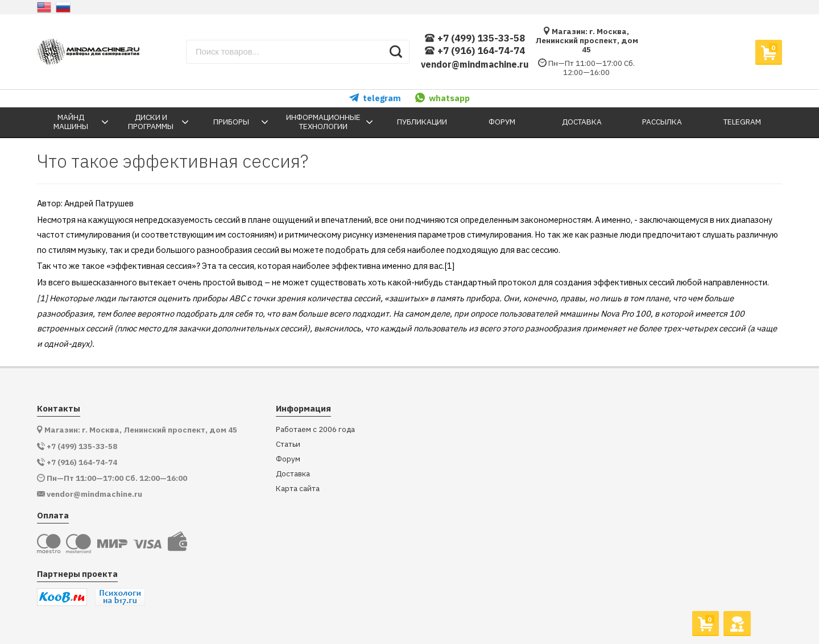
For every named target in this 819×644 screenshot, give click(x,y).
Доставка (293, 474)
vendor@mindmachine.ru (475, 64)
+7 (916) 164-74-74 (475, 51)
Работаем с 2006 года (315, 429)
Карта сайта (298, 489)
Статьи (288, 444)
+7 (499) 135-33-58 (475, 38)
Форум (288, 459)
